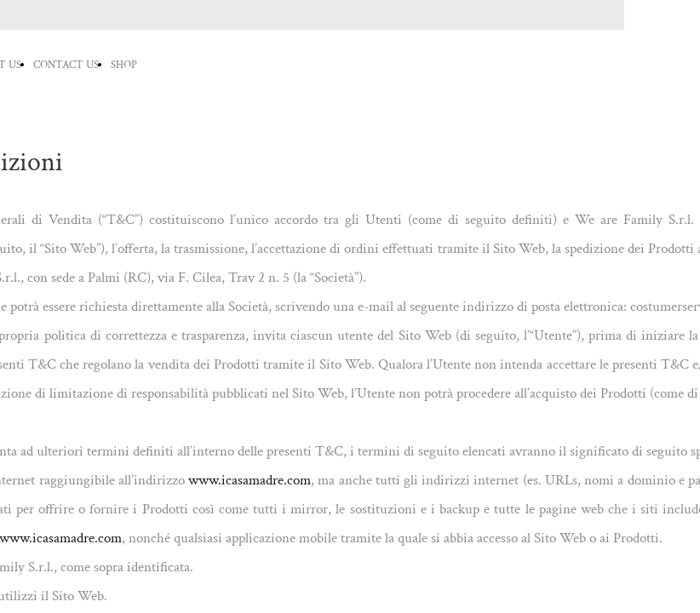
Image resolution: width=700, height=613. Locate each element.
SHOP (124, 65)
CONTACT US (66, 65)
